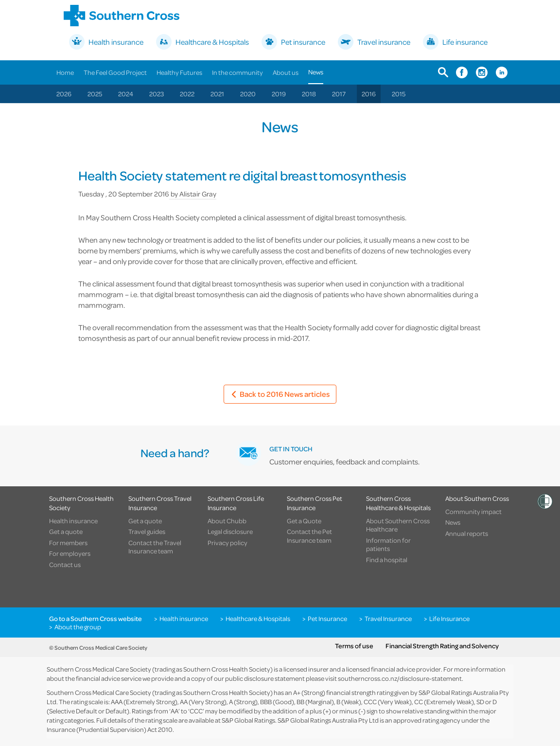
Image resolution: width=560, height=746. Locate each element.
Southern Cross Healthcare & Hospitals (398, 503)
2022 (187, 94)
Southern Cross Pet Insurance (315, 503)
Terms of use (354, 646)
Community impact (473, 512)
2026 (64, 94)
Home (65, 72)
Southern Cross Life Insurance (236, 503)
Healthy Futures (179, 72)
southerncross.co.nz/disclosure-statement (400, 678)
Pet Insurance (327, 619)
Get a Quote (304, 521)
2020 (248, 94)
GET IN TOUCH (291, 449)
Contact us (65, 565)
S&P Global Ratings (248, 720)
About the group (78, 627)
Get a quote (66, 532)
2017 (339, 94)
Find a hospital (387, 560)
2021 (217, 94)
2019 (279, 94)
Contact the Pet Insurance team (309, 536)
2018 (309, 94)
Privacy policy (227, 543)
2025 (95, 94)
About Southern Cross (477, 498)
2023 (157, 94)
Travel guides (147, 532)
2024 (126, 94)
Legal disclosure (230, 532)
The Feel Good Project (115, 72)
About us (286, 72)
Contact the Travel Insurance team (155, 547)
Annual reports (467, 533)
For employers (70, 553)
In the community (237, 72)
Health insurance (73, 521)
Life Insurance (449, 619)
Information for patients (388, 544)
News (316, 72)
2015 (399, 94)
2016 (369, 94)
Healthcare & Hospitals (258, 619)
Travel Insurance (388, 619)
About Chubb (227, 521)
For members (68, 543)
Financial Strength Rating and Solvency (442, 646)
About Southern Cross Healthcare (398, 525)
